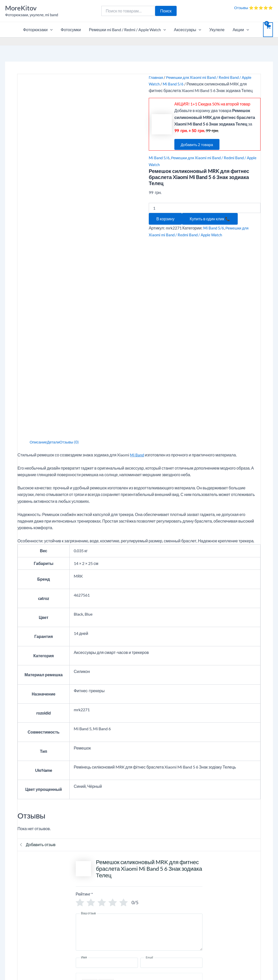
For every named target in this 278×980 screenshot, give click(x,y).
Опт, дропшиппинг (22, 894)
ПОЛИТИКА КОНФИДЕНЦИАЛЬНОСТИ (43, 907)
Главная (156, 77)
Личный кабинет (207, 887)
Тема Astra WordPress (177, 967)
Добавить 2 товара (199, 144)
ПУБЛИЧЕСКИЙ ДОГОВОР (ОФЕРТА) (41, 901)
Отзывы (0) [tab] (72, 248)
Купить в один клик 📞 (210, 219)
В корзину (165, 219)
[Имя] (107, 769)
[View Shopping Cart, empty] (268, 30)
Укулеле (217, 30)
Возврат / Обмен (207, 901)
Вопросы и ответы (116, 901)
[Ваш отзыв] (139, 738)
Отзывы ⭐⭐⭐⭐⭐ (254, 8)
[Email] (171, 769)
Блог (10, 933)
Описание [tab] (39, 248)
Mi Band (137, 261)
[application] (50, 30)
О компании (110, 887)
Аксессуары (187, 30)
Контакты (108, 894)
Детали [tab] (55, 248)
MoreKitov (21, 8)
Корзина (13, 887)
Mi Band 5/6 (174, 84)
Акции (241, 30)
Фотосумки (71, 30)
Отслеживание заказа (212, 894)
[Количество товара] (205, 208)
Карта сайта (17, 940)
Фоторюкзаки (38, 30)
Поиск (166, 11)
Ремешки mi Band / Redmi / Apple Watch (127, 30)
